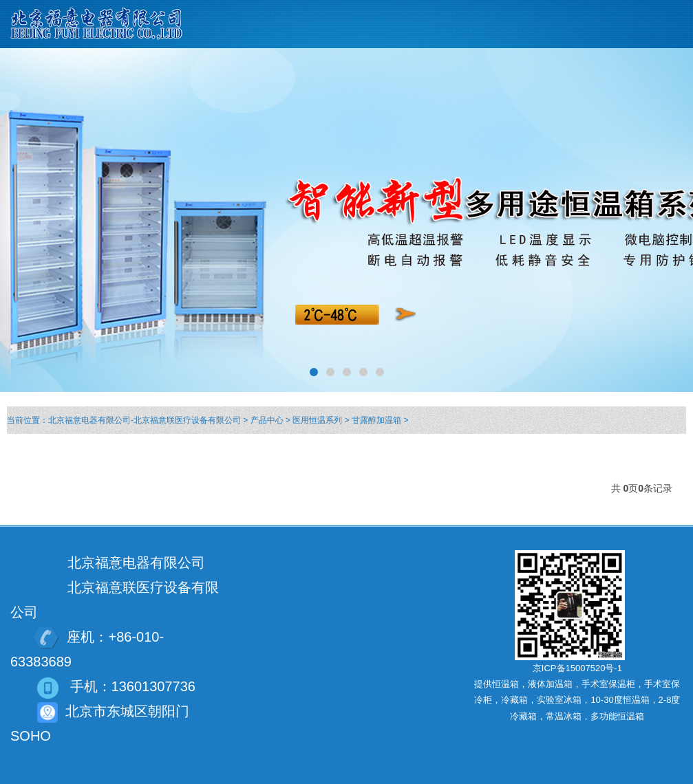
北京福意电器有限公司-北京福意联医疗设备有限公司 (145, 420)
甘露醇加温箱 (376, 420)
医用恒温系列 (317, 420)
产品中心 (267, 420)
